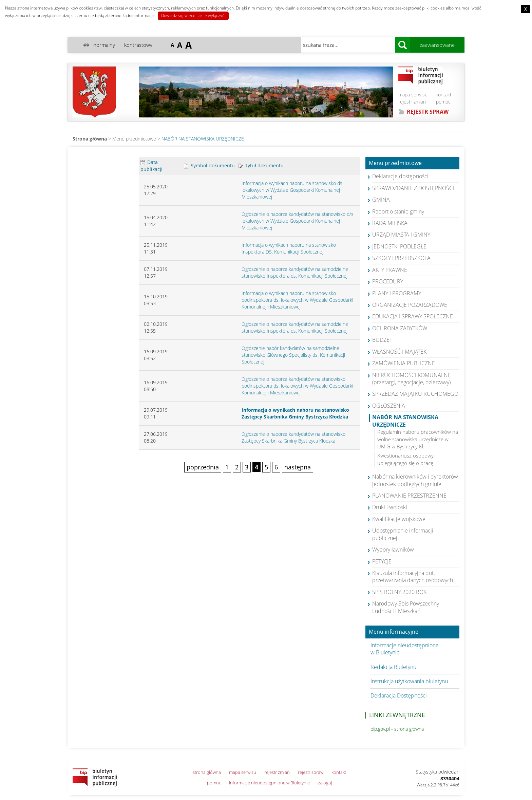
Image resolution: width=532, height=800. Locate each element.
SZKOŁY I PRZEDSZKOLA (401, 258)
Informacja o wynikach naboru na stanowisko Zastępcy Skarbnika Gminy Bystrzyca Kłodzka (295, 413)
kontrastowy (138, 45)
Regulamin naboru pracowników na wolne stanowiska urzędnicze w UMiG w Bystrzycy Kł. (418, 439)
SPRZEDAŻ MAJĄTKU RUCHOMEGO (415, 394)
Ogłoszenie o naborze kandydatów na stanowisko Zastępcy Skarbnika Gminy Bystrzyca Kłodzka (293, 437)
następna (298, 467)
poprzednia (203, 467)
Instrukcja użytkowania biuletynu (409, 681)
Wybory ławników (393, 550)
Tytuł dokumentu (261, 165)
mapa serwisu (413, 95)
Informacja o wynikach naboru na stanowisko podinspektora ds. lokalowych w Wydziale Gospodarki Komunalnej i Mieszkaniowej (297, 300)
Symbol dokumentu (209, 165)
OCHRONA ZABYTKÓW (400, 328)
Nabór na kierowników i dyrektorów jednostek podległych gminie (415, 480)
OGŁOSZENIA (389, 406)
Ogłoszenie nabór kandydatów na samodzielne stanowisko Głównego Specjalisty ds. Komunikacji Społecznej (293, 355)
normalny (104, 45)
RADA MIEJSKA (390, 223)
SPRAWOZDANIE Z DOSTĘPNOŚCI (413, 188)
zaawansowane (437, 45)
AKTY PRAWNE (390, 270)
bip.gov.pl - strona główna (397, 729)
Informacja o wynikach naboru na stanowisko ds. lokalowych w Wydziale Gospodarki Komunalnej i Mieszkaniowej (292, 190)
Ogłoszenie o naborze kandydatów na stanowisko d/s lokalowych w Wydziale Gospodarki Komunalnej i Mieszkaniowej (298, 221)
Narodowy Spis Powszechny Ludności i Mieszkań (406, 607)
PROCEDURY (388, 281)
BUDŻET (382, 340)
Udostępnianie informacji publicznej (403, 534)
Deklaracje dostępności (400, 176)
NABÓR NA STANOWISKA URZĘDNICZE (203, 139)
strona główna (207, 772)
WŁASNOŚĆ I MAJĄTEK (399, 352)
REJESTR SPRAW (428, 112)
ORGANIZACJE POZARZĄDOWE (410, 305)
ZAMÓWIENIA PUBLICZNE (404, 363)
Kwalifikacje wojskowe (399, 519)
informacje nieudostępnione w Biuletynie (269, 783)
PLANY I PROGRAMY (397, 293)
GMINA (381, 200)
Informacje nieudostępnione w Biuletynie (405, 649)
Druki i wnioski (390, 507)
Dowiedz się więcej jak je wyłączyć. (193, 15)
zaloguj (325, 783)
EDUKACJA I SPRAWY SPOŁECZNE (413, 316)
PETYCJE (382, 561)
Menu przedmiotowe (395, 163)
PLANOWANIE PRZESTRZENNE (409, 496)
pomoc (443, 102)
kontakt (444, 95)
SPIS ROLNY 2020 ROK (399, 592)
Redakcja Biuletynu (393, 667)
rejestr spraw (311, 772)
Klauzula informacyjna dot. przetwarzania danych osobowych (413, 576)
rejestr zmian (412, 102)
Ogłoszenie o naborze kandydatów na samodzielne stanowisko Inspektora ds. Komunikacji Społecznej (295, 272)
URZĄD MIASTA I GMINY (401, 235)
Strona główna (90, 139)
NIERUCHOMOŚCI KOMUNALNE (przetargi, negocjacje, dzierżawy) (412, 379)
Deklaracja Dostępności (399, 695)
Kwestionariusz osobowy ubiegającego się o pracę (405, 459)
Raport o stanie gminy (398, 211)
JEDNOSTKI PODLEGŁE (399, 246)
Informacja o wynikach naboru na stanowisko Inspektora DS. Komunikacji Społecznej (289, 248)
